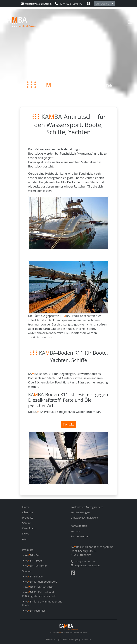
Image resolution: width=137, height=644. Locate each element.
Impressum (86, 639)
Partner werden (80, 536)
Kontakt (68, 424)
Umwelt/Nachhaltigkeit (84, 518)
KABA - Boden (33, 561)
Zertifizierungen (80, 512)
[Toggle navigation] (130, 22)
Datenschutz (52, 639)
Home (26, 507)
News (26, 534)
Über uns (28, 512)
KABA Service (32, 576)
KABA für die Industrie (38, 587)
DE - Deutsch (103, 3)
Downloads (29, 528)
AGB (25, 539)
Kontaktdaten (79, 526)
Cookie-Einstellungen (69, 639)
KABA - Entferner (35, 566)
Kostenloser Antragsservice (87, 507)
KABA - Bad (31, 555)
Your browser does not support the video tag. (68, 58)
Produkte (28, 518)
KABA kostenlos (34, 611)
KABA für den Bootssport (39, 582)
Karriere (75, 531)
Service (27, 523)
